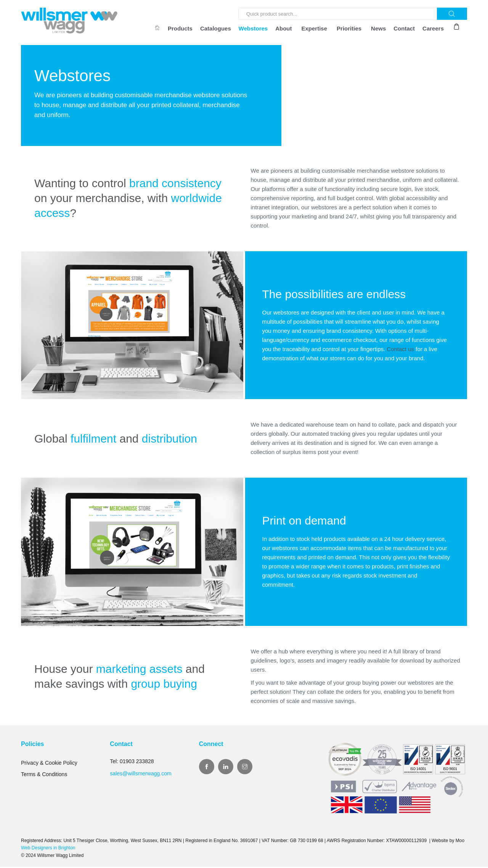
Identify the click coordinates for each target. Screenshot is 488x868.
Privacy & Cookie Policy (49, 764)
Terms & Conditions (44, 776)
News (378, 28)
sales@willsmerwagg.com (140, 775)
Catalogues (216, 28)
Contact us (400, 350)
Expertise (315, 28)
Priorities (349, 28)
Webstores (253, 28)
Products (180, 28)
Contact (404, 28)
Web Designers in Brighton (48, 849)
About (283, 28)
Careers (433, 28)
